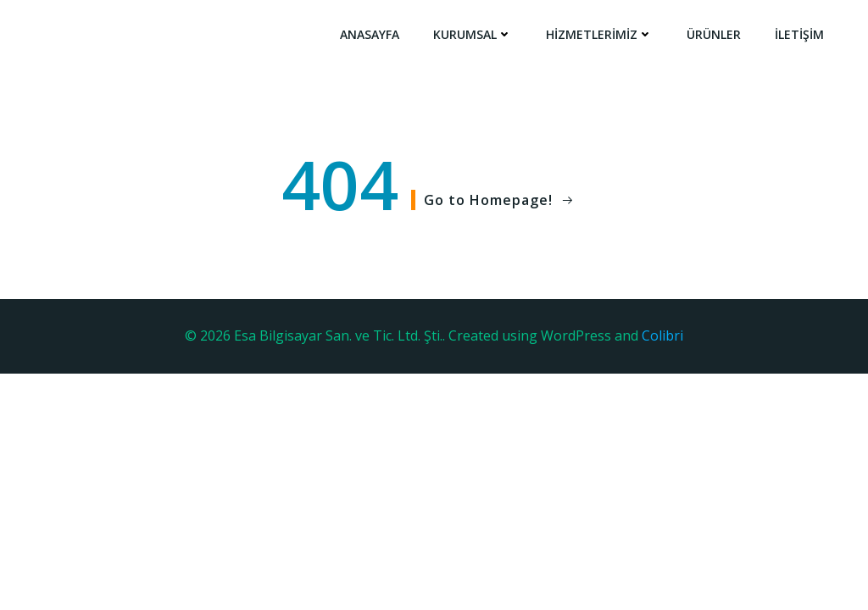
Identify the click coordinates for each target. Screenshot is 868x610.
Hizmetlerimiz (599, 34)
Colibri (662, 335)
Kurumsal (473, 34)
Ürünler (714, 34)
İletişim (799, 34)
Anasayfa (370, 34)
